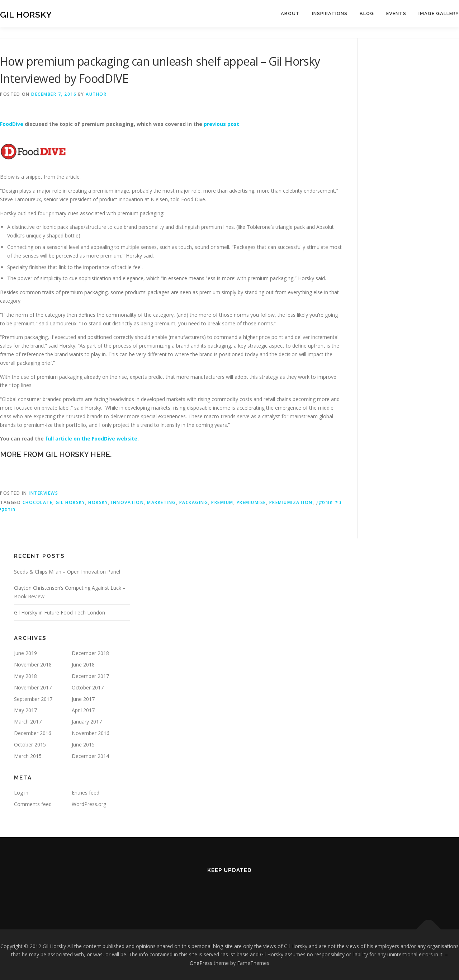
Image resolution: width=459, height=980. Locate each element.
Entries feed (86, 793)
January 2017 (87, 722)
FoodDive (12, 124)
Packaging (194, 502)
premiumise (251, 502)
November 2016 (91, 733)
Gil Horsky (26, 15)
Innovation (127, 502)
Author (96, 94)
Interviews (43, 493)
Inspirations (330, 13)
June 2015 (83, 745)
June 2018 (83, 665)
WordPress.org (89, 804)
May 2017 (25, 710)
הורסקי (8, 510)
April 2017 (83, 710)
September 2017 (33, 699)
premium (222, 502)
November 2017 (33, 687)
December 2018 (90, 653)
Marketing (162, 502)
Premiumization (291, 502)
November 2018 (33, 665)
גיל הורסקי (329, 502)
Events (396, 13)
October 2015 (30, 745)
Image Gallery (439, 13)
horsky (98, 502)
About (290, 13)
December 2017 (90, 676)
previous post (221, 124)
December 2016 (33, 733)
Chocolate (38, 502)
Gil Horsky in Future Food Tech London (60, 612)
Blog (367, 13)
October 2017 (88, 687)
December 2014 (90, 756)
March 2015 (28, 756)
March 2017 (28, 722)
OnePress (201, 963)
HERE (100, 454)
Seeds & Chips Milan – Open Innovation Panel (67, 572)
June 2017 (83, 699)
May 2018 (25, 676)
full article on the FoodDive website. (92, 439)
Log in (21, 793)
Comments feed (33, 804)
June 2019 (25, 653)
